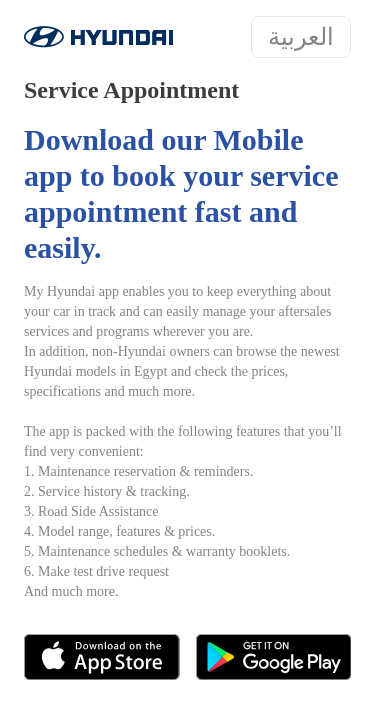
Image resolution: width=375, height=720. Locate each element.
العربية (301, 37)
